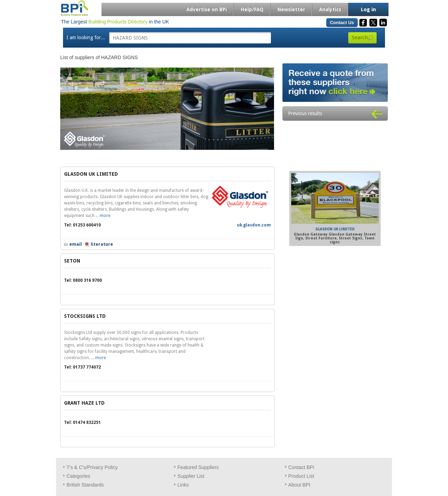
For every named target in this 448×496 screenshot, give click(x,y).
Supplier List (191, 476)
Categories (78, 476)
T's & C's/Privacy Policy (92, 467)
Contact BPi (301, 467)
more (105, 216)
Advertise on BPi (207, 9)
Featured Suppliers (198, 467)
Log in (368, 9)
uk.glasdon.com (254, 225)
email (76, 244)
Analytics (330, 9)
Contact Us (342, 23)
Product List (301, 476)
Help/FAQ (252, 9)
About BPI (299, 485)
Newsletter (291, 9)
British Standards (85, 485)
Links (183, 485)
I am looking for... (86, 37)
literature (102, 244)
